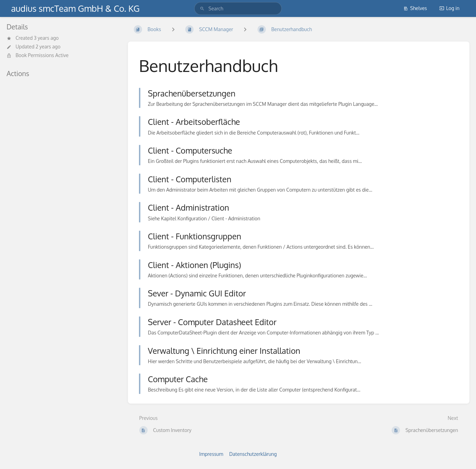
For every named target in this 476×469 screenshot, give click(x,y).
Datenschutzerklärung (253, 454)
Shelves (415, 8)
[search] (238, 8)
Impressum (211, 454)
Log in (449, 8)
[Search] (202, 8)
